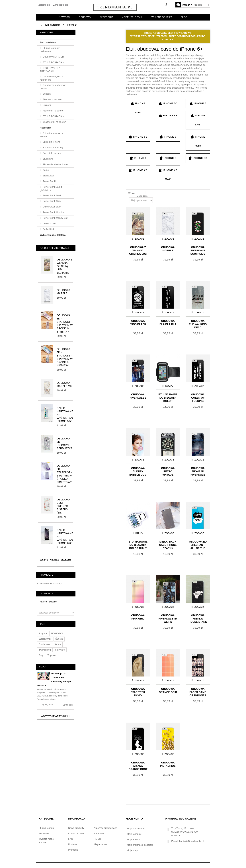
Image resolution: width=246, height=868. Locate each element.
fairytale (60, 650)
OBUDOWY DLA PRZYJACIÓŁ (50, 70)
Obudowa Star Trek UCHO (138, 692)
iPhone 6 (198, 103)
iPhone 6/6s (198, 120)
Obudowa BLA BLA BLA (168, 323)
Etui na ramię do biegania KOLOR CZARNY (168, 397)
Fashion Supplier (49, 602)
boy (41, 655)
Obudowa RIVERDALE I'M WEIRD (168, 618)
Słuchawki (48, 159)
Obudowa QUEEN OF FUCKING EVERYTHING (198, 397)
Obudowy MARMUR (53, 57)
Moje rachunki (134, 834)
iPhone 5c (168, 103)
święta (59, 639)
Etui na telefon (48, 42)
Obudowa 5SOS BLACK (138, 323)
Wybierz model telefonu (53, 235)
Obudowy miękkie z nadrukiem (51, 78)
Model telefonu (132, 17)
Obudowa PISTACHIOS (168, 764)
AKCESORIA (106, 17)
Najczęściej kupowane (55, 248)
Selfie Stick (48, 229)
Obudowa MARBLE (168, 249)
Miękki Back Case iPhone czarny (168, 545)
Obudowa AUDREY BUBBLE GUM (138, 471)
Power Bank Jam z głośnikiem (51, 189)
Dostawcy (46, 593)
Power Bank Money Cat (55, 218)
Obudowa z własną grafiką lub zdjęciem (64, 266)
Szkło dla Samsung (53, 147)
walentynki (45, 639)
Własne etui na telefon (54, 122)
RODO (97, 839)
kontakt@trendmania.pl (191, 841)
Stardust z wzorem (52, 99)
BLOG (184, 17)
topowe (52, 655)
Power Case (49, 224)
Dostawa (73, 844)
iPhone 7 (168, 137)
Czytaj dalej (68, 705)
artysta (43, 633)
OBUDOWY (85, 17)
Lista (145, 194)
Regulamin (99, 833)
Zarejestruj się (60, 5)
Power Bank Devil (52, 195)
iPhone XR (198, 158)
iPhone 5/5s (138, 108)
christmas (45, 644)
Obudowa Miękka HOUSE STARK (198, 618)
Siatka (140, 194)
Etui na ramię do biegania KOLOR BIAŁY (138, 545)
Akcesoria (45, 128)
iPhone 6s (138, 137)
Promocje (46, 575)
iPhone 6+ (168, 116)
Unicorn (46, 105)
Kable (45, 170)
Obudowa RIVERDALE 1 (138, 396)
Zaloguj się (44, 5)
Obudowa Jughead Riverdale (198, 471)
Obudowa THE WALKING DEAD (198, 324)
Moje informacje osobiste (140, 845)
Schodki (47, 94)
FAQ (71, 839)
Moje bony (132, 850)
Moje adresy (133, 839)
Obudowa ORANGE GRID (168, 690)
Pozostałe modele (52, 153)
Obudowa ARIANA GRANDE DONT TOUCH (138, 766)
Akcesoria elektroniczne (55, 164)
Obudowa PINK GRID (138, 617)
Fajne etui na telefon (53, 111)
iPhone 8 (138, 158)
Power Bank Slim (51, 201)
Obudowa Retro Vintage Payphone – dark (168, 471)
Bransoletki (48, 176)
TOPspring (45, 650)
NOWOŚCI (65, 17)
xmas (58, 644)
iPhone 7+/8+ (198, 141)
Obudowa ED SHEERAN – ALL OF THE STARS (198, 545)
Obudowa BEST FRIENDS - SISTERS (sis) (63, 506)
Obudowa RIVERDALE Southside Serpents (198, 250)
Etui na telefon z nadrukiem (50, 50)
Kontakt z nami (76, 833)
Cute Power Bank (52, 207)
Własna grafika (162, 17)
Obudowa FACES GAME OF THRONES (198, 692)
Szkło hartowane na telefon (52, 135)
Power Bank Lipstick (53, 212)
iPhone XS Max (168, 174)
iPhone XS (138, 170)
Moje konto (134, 819)
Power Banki (49, 181)
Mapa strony (100, 844)
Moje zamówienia (136, 829)
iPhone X (168, 158)
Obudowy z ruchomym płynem (53, 87)
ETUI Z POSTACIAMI (54, 62)
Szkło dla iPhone (51, 142)
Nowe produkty (76, 828)
